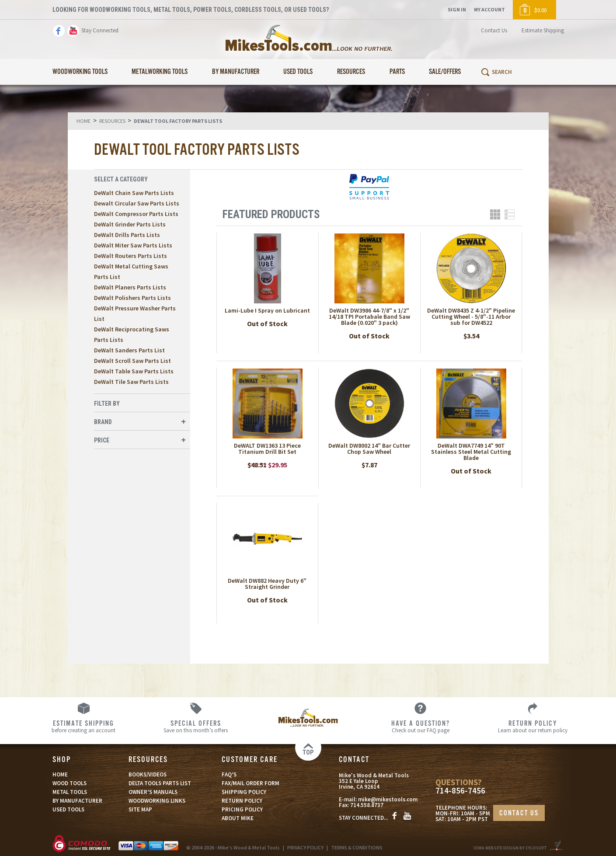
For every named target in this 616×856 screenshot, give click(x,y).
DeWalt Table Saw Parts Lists (134, 371)
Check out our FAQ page (420, 726)
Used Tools (298, 72)
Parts (397, 72)
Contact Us (494, 30)
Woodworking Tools (80, 72)
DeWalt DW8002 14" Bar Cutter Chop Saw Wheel (369, 449)
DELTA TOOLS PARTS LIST (160, 783)
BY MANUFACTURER (77, 801)
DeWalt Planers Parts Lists (130, 287)
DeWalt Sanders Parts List (129, 350)
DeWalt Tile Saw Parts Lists (131, 382)
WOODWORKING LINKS (157, 801)
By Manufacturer (236, 72)
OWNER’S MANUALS (153, 792)
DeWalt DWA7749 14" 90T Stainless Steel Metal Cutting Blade (471, 452)
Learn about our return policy (533, 726)
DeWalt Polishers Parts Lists (132, 298)
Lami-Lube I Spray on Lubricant (267, 310)
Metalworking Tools (160, 72)
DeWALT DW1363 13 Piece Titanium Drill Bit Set (267, 449)
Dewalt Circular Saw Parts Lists (137, 203)
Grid (495, 214)
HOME (60, 774)
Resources (351, 72)
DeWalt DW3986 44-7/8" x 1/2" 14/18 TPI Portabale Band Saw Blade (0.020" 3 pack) (369, 317)
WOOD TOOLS (70, 783)
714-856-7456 (460, 791)
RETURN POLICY (242, 801)
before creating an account (83, 726)
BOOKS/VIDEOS (148, 774)
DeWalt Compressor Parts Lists (136, 214)
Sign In (457, 9)
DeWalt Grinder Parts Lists (130, 224)
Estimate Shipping (543, 30)
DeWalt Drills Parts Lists (127, 235)
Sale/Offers (445, 72)
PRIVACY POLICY (305, 847)
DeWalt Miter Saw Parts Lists (133, 245)
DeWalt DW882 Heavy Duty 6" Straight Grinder (267, 584)
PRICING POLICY (242, 809)
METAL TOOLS (70, 792)
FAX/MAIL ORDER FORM (251, 783)
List (510, 214)
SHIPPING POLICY (244, 792)
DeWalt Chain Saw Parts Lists (134, 193)
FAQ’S (229, 774)
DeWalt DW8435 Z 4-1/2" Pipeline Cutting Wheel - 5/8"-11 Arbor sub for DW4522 (471, 317)
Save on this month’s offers (196, 726)
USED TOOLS (68, 809)
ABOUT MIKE (238, 818)
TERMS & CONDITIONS (357, 847)
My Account (489, 9)
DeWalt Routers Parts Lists (131, 256)
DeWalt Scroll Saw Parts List (132, 361)
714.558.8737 (367, 805)
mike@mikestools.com (388, 799)
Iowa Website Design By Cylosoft (510, 848)
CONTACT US (519, 813)
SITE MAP (140, 809)
